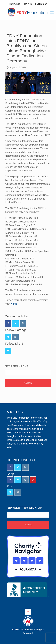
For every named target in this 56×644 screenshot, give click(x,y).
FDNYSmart (41, 4)
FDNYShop (15, 4)
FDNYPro (28, 4)
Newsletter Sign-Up (17, 366)
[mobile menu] (52, 12)
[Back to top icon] (28, 612)
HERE (14, 304)
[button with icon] (8, 324)
